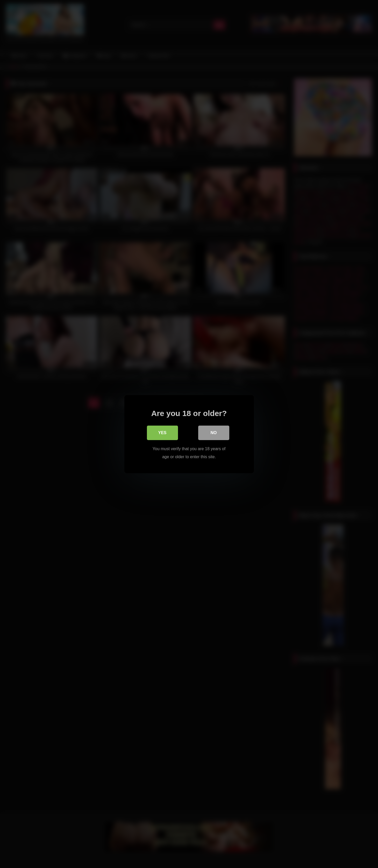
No (214, 433)
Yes (162, 433)
